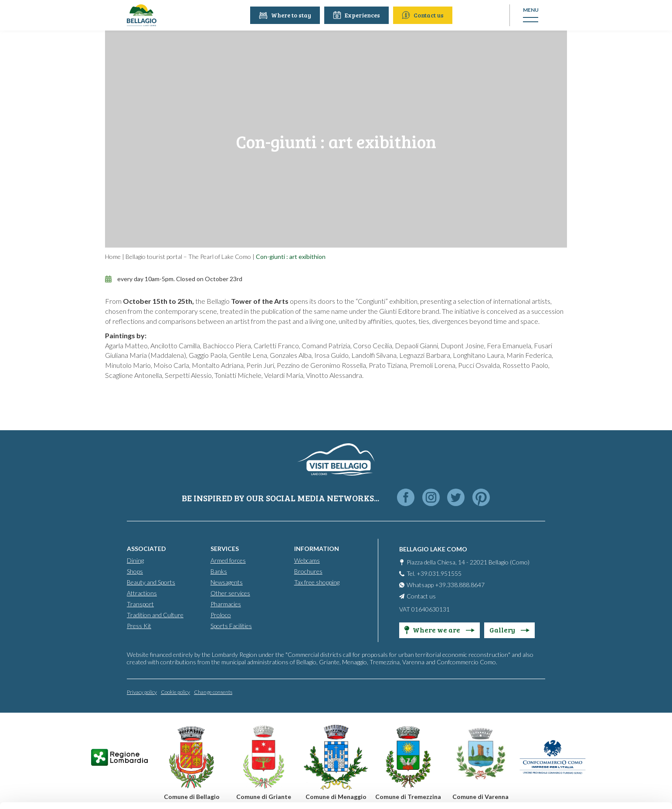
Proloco (221, 614)
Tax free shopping (317, 582)
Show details (134, 792)
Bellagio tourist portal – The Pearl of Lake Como (188, 257)
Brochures (308, 571)
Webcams (307, 560)
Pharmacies (226, 603)
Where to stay (285, 15)
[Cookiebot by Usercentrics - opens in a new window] (56, 792)
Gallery (509, 629)
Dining (135, 560)
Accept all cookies (599, 696)
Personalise (600, 725)
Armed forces (228, 560)
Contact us (423, 15)
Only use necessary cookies (599, 753)
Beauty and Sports (151, 582)
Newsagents (227, 582)
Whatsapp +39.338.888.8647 (446, 584)
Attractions (142, 593)
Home (113, 257)
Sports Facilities (231, 625)
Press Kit (139, 625)
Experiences (357, 15)
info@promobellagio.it (172, 736)
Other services (230, 593)
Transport (140, 603)
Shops (135, 571)
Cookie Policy (140, 768)
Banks (219, 571)
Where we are (440, 629)
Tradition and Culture (155, 614)
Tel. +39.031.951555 (434, 573)
